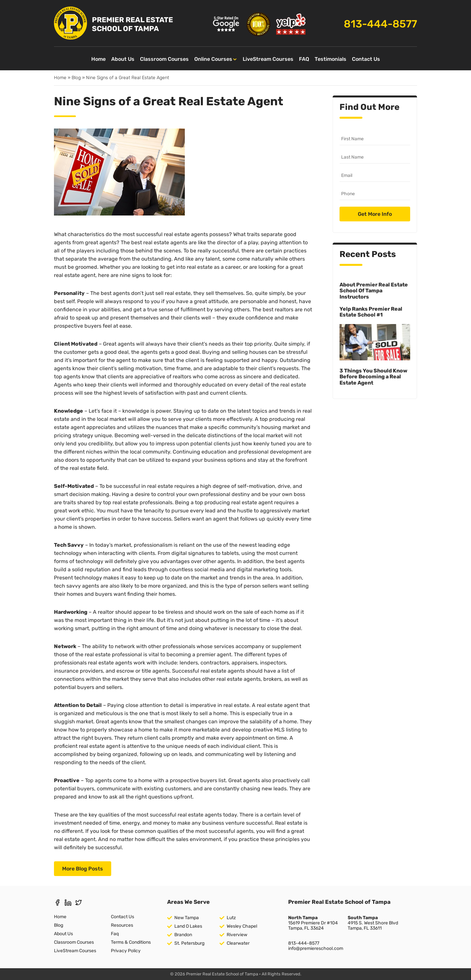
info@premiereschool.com (316, 948)
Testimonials (331, 59)
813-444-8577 (380, 24)
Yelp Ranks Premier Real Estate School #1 (371, 312)
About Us (123, 59)
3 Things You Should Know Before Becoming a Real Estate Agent (373, 377)
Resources (122, 925)
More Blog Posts (83, 869)
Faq (115, 934)
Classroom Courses (164, 59)
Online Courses (213, 59)
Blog (76, 78)
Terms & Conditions (131, 942)
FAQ (304, 59)
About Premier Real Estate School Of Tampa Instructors (374, 291)
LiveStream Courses (268, 59)
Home (98, 59)
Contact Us (366, 59)
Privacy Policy (126, 951)
